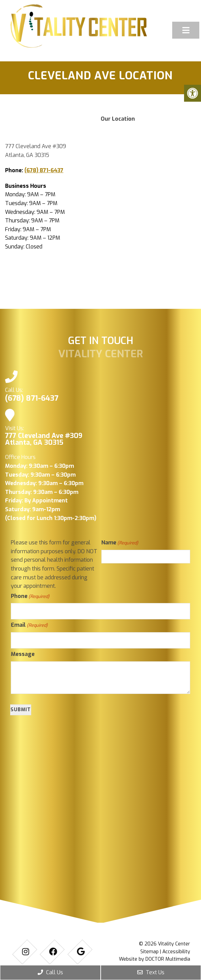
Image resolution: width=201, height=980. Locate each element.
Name (120, 543)
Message (23, 654)
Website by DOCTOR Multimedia (155, 959)
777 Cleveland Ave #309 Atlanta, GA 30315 (44, 439)
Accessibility (176, 952)
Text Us (151, 972)
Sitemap (149, 952)
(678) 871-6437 (44, 170)
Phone (30, 596)
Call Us (50, 972)
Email (29, 625)
